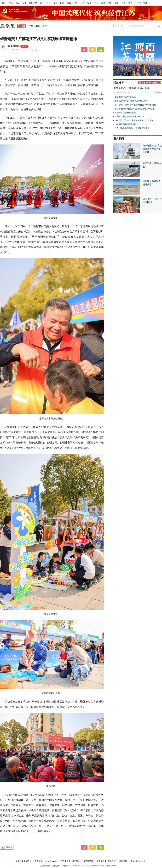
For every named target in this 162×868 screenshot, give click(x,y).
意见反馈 (112, 861)
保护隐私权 (88, 861)
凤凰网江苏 (14, 46)
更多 (130, 3)
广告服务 (64, 861)
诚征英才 (76, 861)
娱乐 (49, 3)
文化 (96, 3)
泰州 (38, 26)
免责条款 (100, 861)
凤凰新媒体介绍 (22, 861)
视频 (17, 3)
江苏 (31, 26)
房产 (76, 3)
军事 (89, 3)
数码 (123, 3)
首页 (4, 3)
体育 (55, 3)
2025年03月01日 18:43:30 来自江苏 (23, 50)
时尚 (62, 3)
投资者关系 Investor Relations (45, 861)
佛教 (110, 3)
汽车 (69, 3)
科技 (83, 3)
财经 (42, 3)
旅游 (103, 3)
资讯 (11, 3)
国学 (117, 3)
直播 (24, 3)
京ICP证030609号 (138, 861)
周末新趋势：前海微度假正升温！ (133, 88)
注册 (140, 3)
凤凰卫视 (33, 3)
